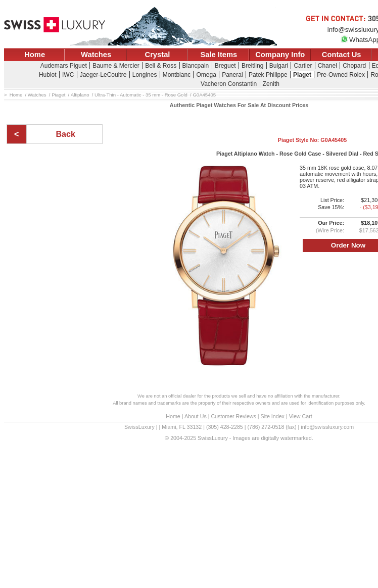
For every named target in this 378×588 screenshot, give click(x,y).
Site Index (273, 416)
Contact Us (342, 55)
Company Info (280, 55)
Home (35, 55)
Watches (96, 55)
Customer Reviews (233, 416)
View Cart (301, 416)
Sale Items (219, 55)
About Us (196, 416)
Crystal (158, 55)
